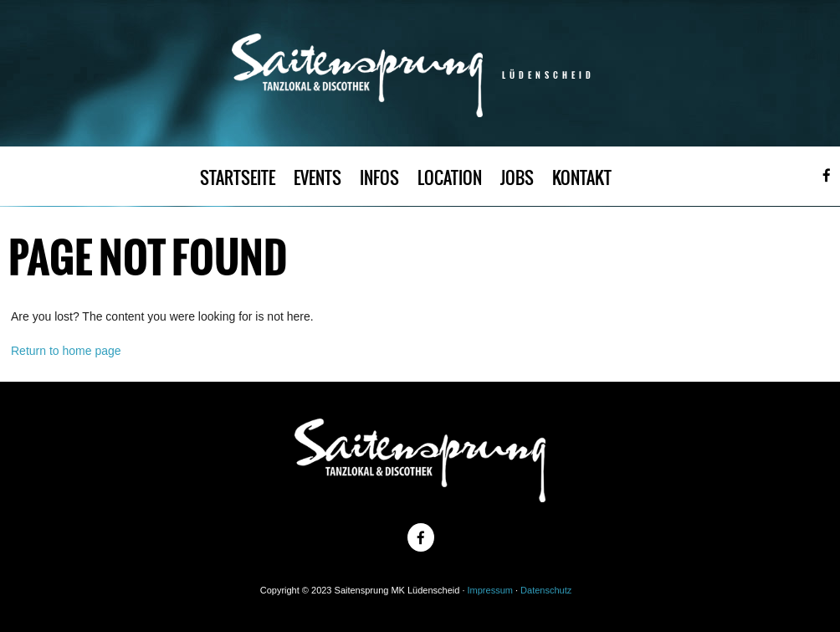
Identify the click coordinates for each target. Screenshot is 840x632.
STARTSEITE (238, 178)
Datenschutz (546, 590)
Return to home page (66, 351)
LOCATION (450, 178)
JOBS (517, 178)
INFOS (379, 178)
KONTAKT (582, 178)
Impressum (490, 590)
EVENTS (318, 178)
